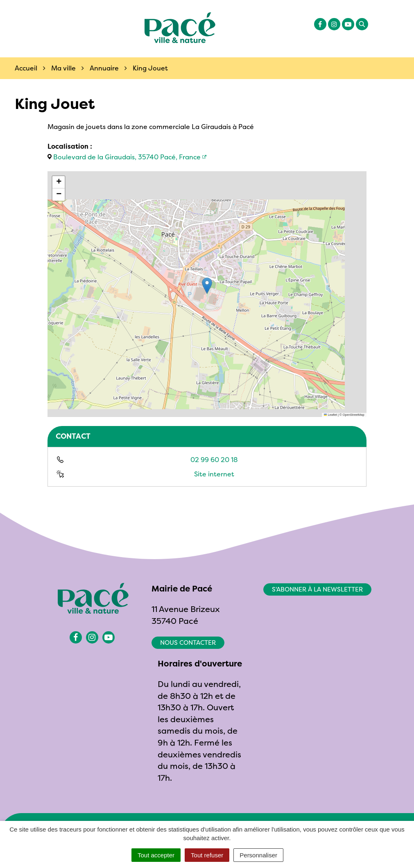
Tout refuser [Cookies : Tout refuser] (207, 855)
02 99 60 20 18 (214, 460)
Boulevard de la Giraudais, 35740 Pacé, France (127, 157)
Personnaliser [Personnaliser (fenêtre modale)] (258, 855)
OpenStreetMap (354, 415)
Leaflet (330, 415)
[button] (207, 286)
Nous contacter (188, 643)
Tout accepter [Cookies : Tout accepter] (156, 855)
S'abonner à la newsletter (317, 589)
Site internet (214, 474)
